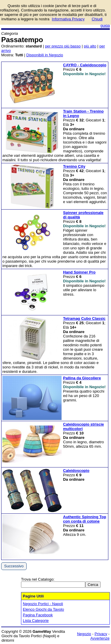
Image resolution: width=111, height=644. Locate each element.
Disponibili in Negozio (45, 55)
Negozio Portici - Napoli (43, 604)
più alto (90, 46)
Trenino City (74, 166)
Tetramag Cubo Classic (84, 318)
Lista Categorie (36, 621)
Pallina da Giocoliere (82, 378)
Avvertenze (100, 638)
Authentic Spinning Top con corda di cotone (85, 519)
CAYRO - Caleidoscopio (85, 65)
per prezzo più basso (63, 46)
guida (105, 25)
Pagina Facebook (38, 615)
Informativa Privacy (68, 19)
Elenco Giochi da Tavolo (43, 609)
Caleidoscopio (76, 471)
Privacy (101, 634)
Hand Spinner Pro (79, 272)
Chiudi (97, 19)
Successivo (14, 566)
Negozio (84, 634)
